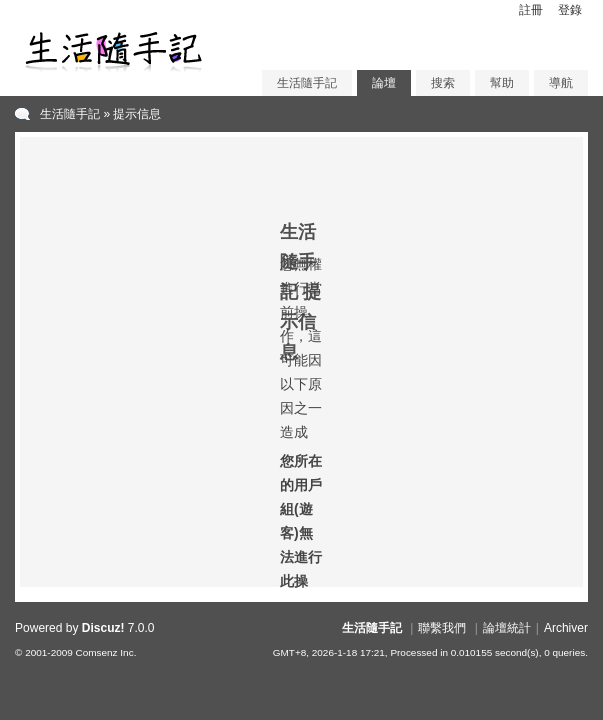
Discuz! (103, 628)
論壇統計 (507, 628)
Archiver (566, 628)
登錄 (570, 10)
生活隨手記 (307, 83)
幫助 (502, 83)
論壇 (384, 83)
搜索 (443, 83)
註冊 (531, 10)
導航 (561, 83)
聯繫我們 (442, 628)
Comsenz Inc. (106, 652)
